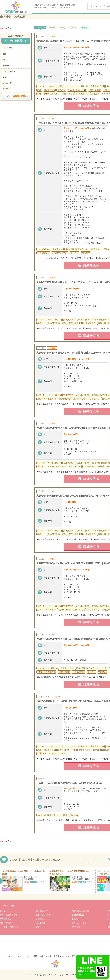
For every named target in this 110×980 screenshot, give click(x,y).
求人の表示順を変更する (16, 96)
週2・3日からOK (43, 915)
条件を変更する (16, 41)
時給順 (63, 28)
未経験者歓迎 (6, 923)
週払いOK (76, 927)
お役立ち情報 (45, 956)
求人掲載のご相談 (62, 956)
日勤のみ (40, 919)
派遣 (38, 927)
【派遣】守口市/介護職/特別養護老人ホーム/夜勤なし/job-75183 (69, 783)
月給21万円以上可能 (80, 911)
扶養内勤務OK (78, 915)
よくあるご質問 (30, 956)
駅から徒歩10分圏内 (8, 915)
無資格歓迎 (40, 923)
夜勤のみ (75, 919)
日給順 (84, 28)
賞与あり (4, 911)
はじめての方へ (14, 956)
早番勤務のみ (6, 919)
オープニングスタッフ (9, 927)
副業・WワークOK (79, 923)
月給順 (73, 28)
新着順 (52, 28)
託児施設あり (41, 911)
